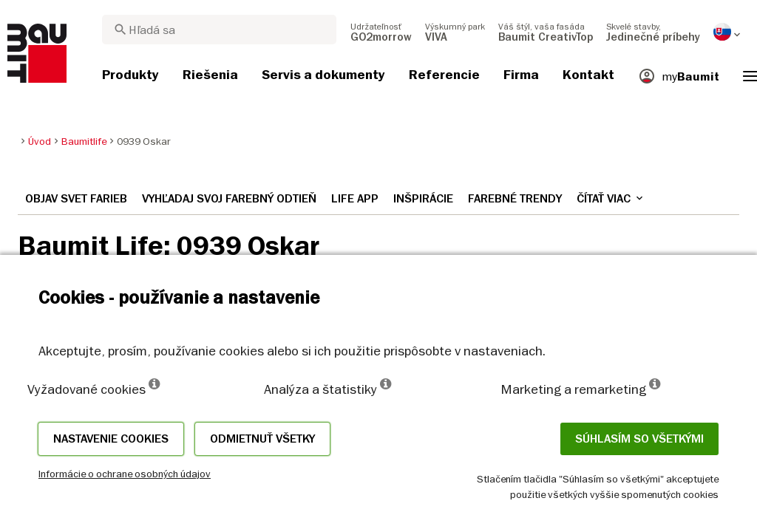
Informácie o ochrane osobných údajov (125, 474)
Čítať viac (611, 199)
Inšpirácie (423, 199)
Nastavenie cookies (111, 439)
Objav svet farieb (76, 199)
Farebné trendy (515, 199)
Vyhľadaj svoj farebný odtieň (229, 199)
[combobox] (219, 30)
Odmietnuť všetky (262, 439)
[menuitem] (381, 32)
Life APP (355, 199)
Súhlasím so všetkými (639, 439)
